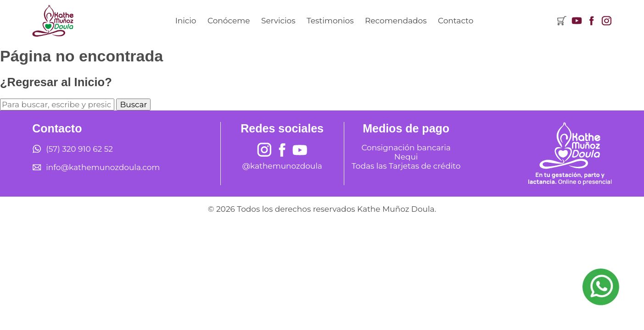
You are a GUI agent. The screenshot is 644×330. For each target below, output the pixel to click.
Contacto (456, 21)
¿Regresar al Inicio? (56, 82)
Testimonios (330, 21)
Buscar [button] (133, 104)
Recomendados (396, 21)
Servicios (278, 21)
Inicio (186, 21)
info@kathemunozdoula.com (103, 167)
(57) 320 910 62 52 (79, 149)
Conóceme (229, 21)
